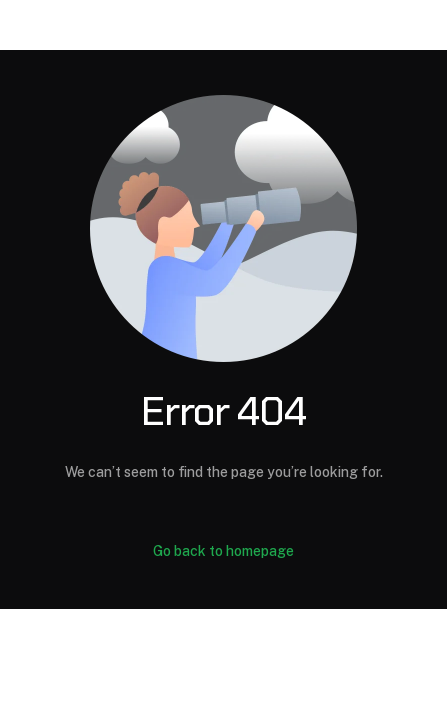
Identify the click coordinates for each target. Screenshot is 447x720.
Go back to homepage (223, 551)
